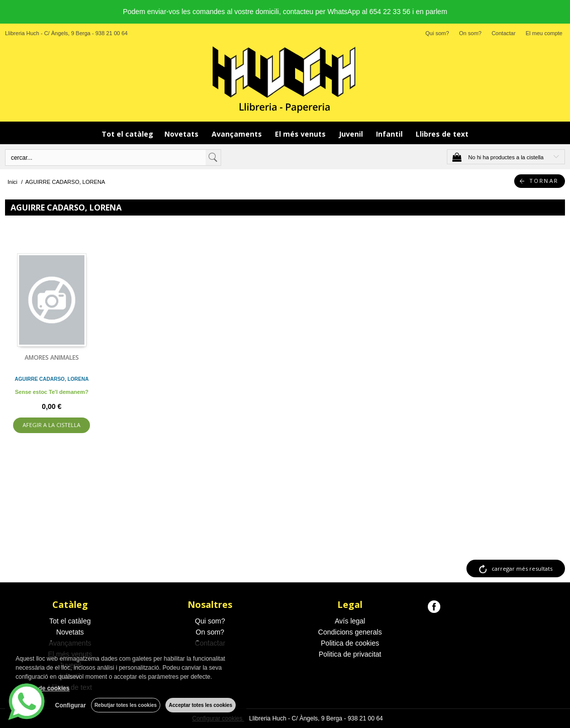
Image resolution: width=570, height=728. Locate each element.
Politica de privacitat (350, 654)
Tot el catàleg (127, 134)
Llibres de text (442, 134)
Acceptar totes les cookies (201, 705)
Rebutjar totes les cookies (126, 705)
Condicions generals (350, 632)
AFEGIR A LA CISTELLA (52, 425)
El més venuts (301, 134)
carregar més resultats (522, 568)
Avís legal (350, 621)
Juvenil (352, 134)
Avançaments (238, 134)
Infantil (390, 134)
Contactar (504, 33)
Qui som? (437, 33)
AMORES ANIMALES (52, 357)
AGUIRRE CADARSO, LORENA (52, 379)
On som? (470, 33)
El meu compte (544, 33)
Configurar (71, 705)
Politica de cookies (350, 643)
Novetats (182, 134)
